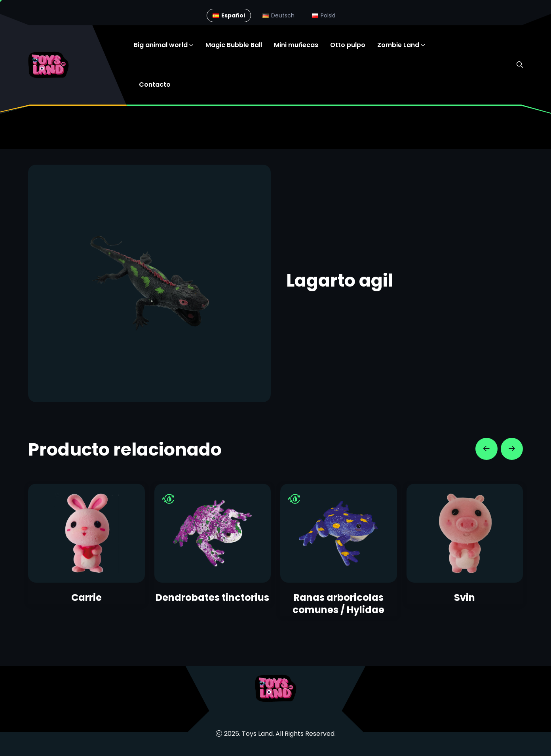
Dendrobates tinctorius (212, 597)
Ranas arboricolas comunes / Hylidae (338, 604)
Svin (465, 597)
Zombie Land (398, 45)
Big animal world (161, 45)
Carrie (86, 597)
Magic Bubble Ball (234, 45)
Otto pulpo (348, 45)
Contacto (155, 85)
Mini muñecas (296, 45)
